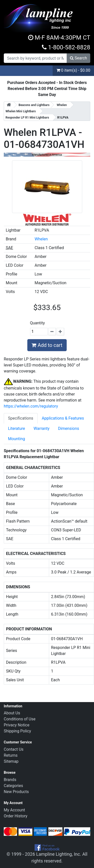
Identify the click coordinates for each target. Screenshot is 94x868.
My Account (14, 810)
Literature (17, 428)
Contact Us (14, 749)
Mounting (17, 439)
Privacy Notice (17, 725)
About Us (12, 713)
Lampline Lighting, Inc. (59, 854)
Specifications (21, 418)
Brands (10, 780)
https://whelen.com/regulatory (31, 406)
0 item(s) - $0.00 (73, 70)
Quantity (37, 323)
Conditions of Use (20, 719)
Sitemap (11, 761)
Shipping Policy (17, 731)
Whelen (41, 239)
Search (78, 58)
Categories (13, 786)
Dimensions (68, 428)
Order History (16, 816)
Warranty (42, 428)
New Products (16, 792)
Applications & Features (63, 418)
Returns (11, 755)
